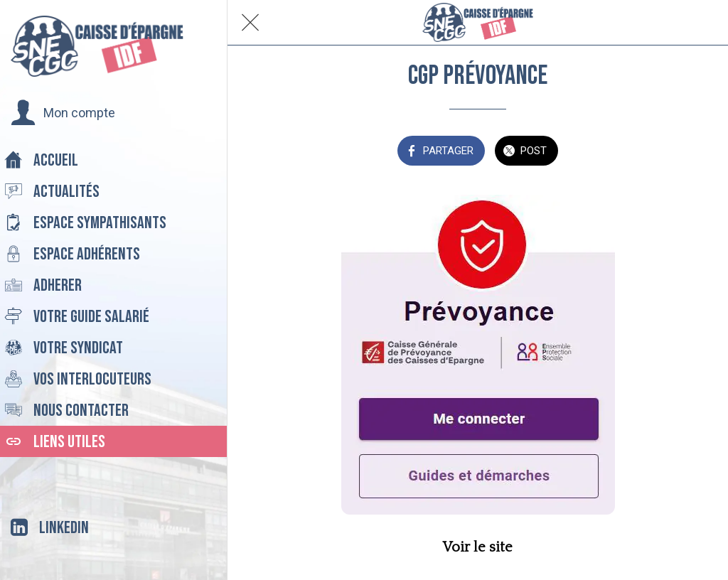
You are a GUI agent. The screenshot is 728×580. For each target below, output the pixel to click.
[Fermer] (250, 23)
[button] (63, 113)
